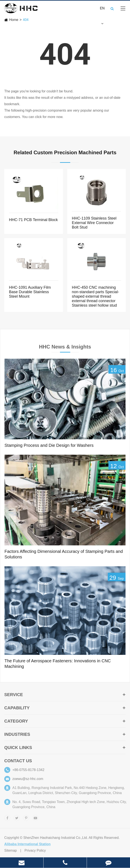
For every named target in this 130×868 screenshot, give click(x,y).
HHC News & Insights (65, 348)
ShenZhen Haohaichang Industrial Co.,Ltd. (56, 839)
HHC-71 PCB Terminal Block (33, 220)
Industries (65, 735)
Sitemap (11, 851)
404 (26, 20)
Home (14, 20)
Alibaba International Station (27, 845)
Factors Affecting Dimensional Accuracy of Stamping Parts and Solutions (64, 554)
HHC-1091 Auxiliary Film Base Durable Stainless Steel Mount (30, 292)
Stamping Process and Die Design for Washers (49, 445)
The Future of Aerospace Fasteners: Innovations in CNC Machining (58, 664)
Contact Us (18, 762)
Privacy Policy (35, 851)
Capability (65, 709)
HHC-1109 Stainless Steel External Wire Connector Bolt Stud (94, 223)
